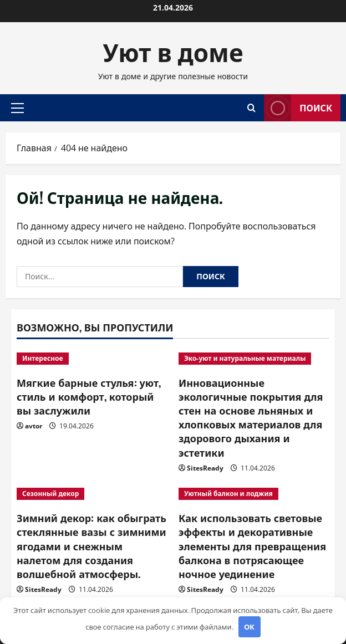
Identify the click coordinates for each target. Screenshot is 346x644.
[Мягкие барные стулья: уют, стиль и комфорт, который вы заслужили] (92, 359)
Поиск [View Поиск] (298, 108)
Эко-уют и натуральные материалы (245, 358)
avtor (34, 426)
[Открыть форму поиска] (251, 108)
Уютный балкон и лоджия (228, 494)
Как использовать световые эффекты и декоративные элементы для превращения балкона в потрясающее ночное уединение (252, 546)
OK (249, 627)
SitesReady (205, 468)
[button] (17, 108)
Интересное (43, 358)
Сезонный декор (50, 494)
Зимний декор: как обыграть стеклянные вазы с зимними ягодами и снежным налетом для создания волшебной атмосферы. (91, 546)
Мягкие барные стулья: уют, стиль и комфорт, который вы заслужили (89, 396)
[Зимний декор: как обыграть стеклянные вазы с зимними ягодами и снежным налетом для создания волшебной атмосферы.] (92, 494)
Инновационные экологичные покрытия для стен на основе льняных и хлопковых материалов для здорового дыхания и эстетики (251, 417)
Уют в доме (173, 51)
